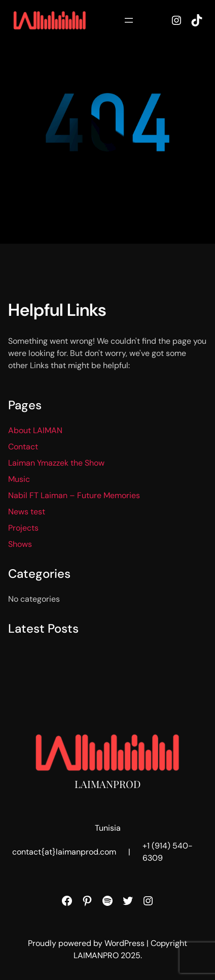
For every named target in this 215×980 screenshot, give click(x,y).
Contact (23, 447)
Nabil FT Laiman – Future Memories (74, 495)
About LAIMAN (35, 430)
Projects (23, 528)
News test (27, 512)
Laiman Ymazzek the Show (56, 463)
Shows (20, 544)
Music (19, 479)
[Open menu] (129, 20)
